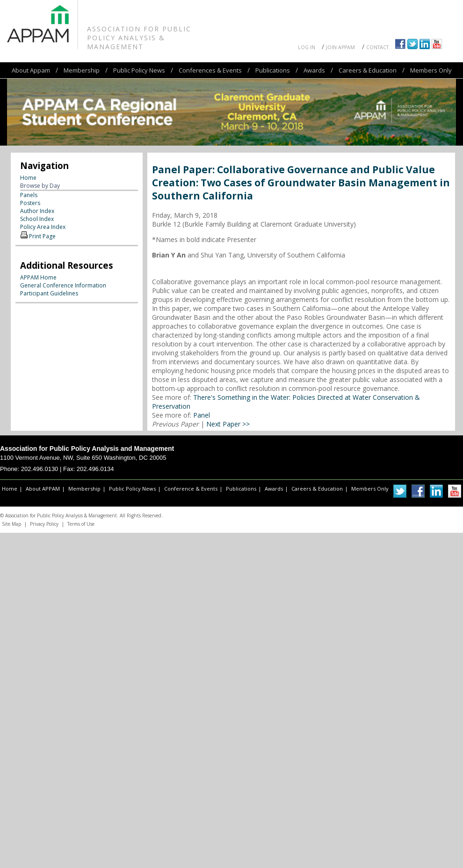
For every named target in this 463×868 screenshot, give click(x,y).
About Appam (31, 70)
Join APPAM (340, 47)
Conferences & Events (210, 70)
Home (28, 178)
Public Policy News (139, 70)
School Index (37, 219)
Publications (273, 70)
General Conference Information (63, 285)
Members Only (431, 70)
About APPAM (43, 489)
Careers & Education (368, 70)
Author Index (37, 211)
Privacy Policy (44, 524)
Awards (314, 70)
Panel (202, 415)
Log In (307, 47)
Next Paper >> (228, 424)
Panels (29, 195)
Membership (82, 70)
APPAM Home (38, 277)
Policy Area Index (43, 227)
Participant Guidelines (49, 293)
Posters (30, 203)
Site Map (11, 524)
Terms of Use (81, 524)
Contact (377, 47)
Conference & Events (191, 489)
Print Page (42, 236)
